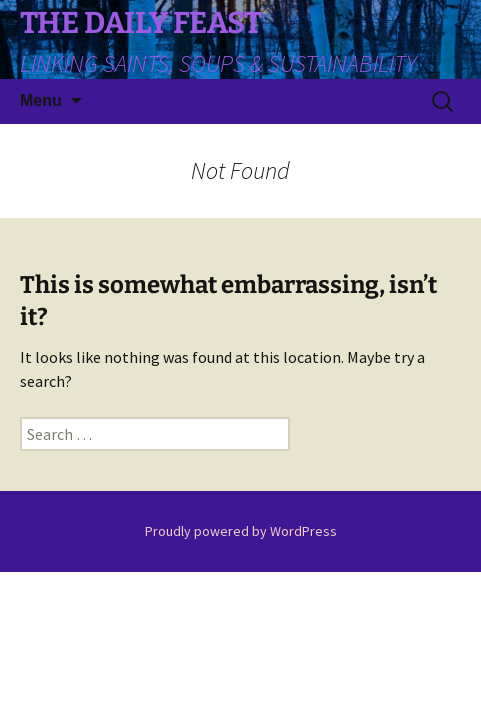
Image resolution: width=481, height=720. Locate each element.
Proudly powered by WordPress (241, 531)
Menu (41, 100)
